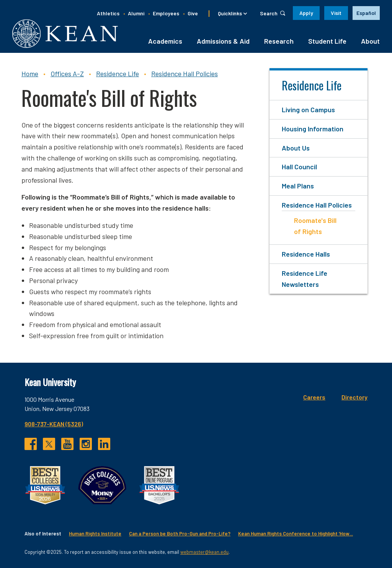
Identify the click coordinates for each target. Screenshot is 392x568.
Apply (306, 13)
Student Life (327, 41)
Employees (166, 13)
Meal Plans (298, 186)
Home (30, 74)
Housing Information (313, 129)
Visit (336, 13)
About (370, 41)
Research (279, 41)
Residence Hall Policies (185, 74)
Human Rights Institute (95, 534)
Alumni (136, 13)
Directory (354, 397)
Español (366, 13)
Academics (165, 41)
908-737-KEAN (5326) (54, 424)
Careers (314, 397)
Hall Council (299, 167)
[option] (366, 13)
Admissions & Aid (223, 41)
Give (193, 13)
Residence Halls (306, 254)
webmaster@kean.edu (204, 552)
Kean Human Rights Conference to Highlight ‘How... (296, 534)
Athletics (108, 13)
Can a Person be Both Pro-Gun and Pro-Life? (180, 534)
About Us (296, 148)
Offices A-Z (67, 74)
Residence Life (118, 74)
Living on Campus (308, 110)
